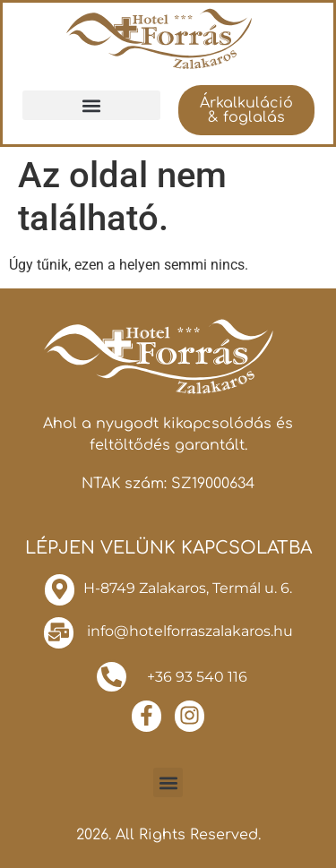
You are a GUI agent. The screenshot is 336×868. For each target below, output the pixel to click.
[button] (91, 105)
